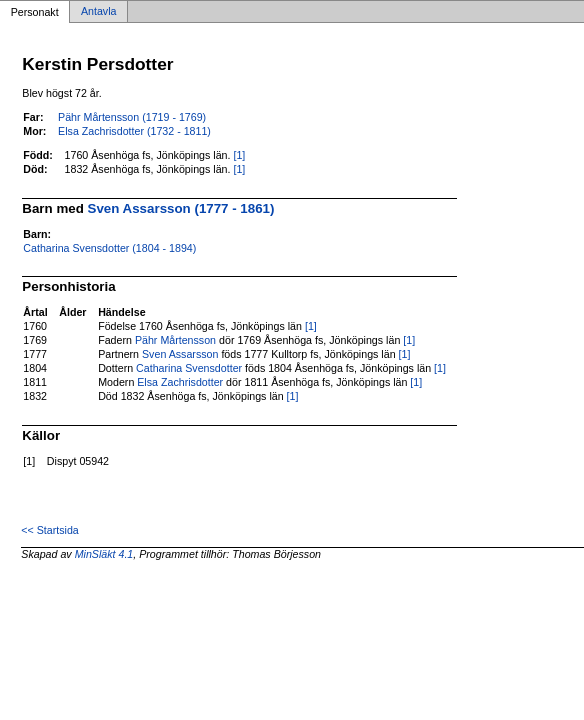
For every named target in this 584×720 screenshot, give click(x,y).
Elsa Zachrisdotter (180, 382)
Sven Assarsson (180, 354)
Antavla (99, 12)
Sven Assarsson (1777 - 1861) (181, 208)
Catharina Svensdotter (189, 368)
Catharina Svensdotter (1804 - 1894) (109, 248)
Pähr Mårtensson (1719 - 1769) (132, 117)
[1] (239, 155)
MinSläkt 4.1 (104, 554)
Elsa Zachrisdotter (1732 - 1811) (134, 131)
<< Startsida (49, 530)
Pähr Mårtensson (175, 340)
